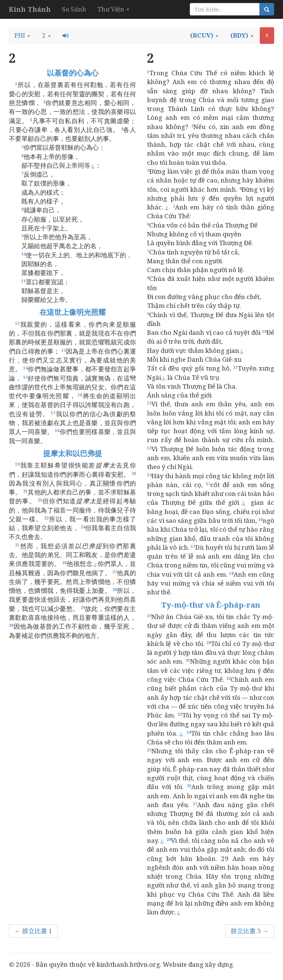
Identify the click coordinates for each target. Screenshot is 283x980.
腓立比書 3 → (250, 931)
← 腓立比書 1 (33, 931)
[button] (22, 35)
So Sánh (74, 9)
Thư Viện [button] (113, 9)
